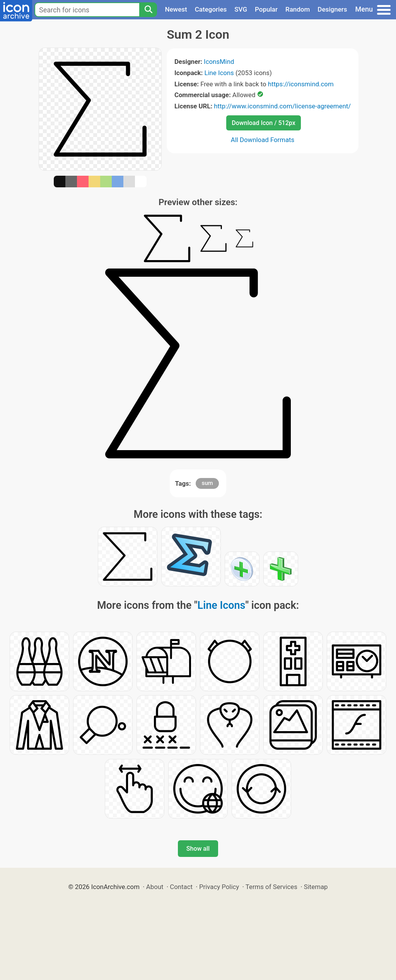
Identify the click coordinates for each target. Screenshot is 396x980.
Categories (211, 9)
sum (207, 483)
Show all (198, 849)
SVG (241, 9)
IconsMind (219, 62)
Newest (176, 9)
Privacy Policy (219, 887)
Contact (181, 887)
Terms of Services (271, 887)
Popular (266, 9)
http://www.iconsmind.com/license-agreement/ (282, 106)
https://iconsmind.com (301, 84)
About (155, 887)
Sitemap (316, 887)
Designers (332, 9)
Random (298, 9)
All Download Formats (263, 140)
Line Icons (219, 73)
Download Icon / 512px (263, 123)
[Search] (148, 10)
